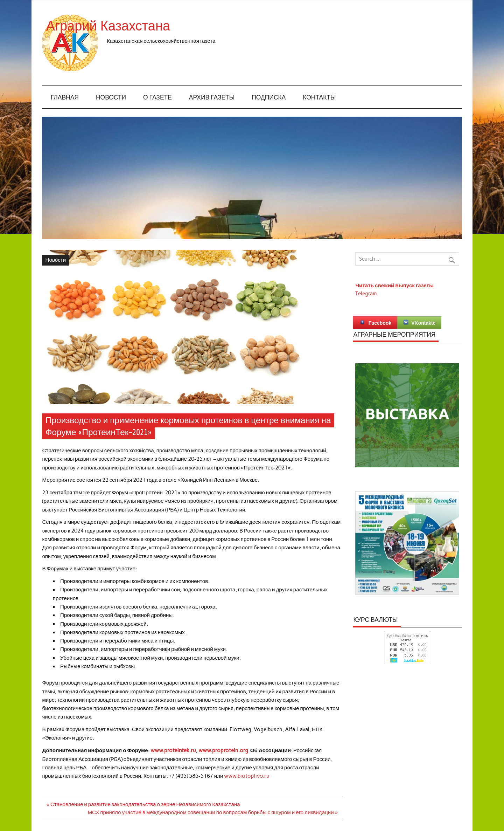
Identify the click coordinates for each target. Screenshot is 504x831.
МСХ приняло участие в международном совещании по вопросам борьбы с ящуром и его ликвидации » (213, 812)
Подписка (269, 98)
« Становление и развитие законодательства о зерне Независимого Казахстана (143, 804)
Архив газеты (212, 98)
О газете (157, 98)
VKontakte (419, 323)
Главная (65, 98)
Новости (111, 98)
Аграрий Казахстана (169, 26)
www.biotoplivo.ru (247, 776)
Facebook (375, 323)
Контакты (319, 98)
